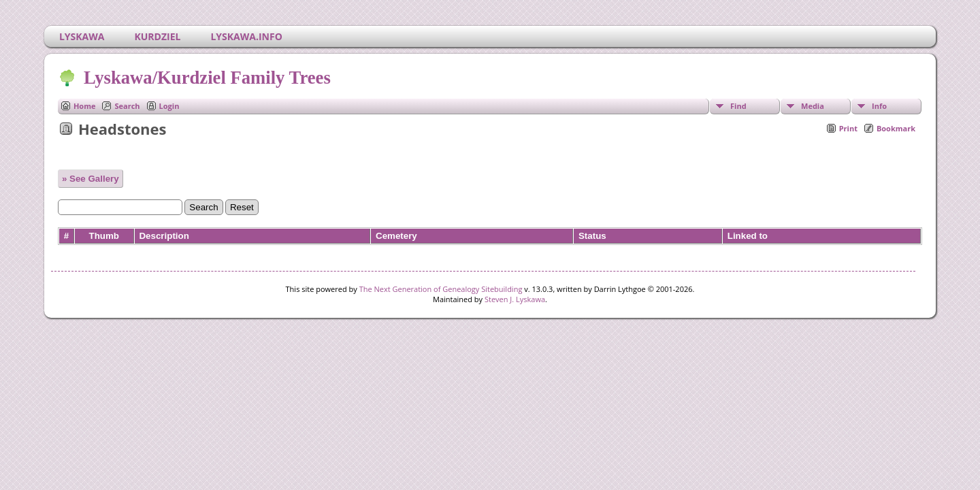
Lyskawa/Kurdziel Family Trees (206, 78)
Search (127, 106)
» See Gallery (91, 179)
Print (848, 128)
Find (738, 106)
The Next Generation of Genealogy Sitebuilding (441, 289)
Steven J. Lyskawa (515, 299)
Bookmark (896, 128)
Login (169, 106)
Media (813, 106)
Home (85, 106)
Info (879, 106)
